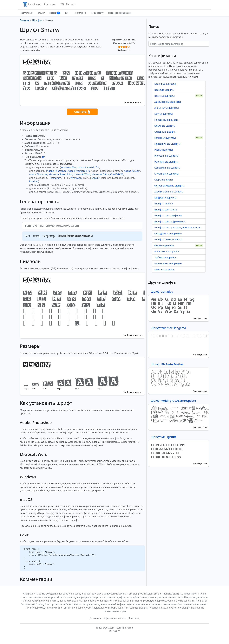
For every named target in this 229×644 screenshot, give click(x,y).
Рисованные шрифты (166, 156)
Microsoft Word (82, 174)
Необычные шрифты (166, 120)
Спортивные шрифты (166, 174)
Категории (49, 4)
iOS (97, 167)
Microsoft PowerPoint (60, 174)
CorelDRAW (116, 174)
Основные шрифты (165, 132)
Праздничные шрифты (167, 144)
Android (89, 167)
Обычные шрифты (165, 126)
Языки (70, 4)
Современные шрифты (167, 168)
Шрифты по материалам (168, 239)
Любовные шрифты (165, 257)
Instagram (55, 178)
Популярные (80, 13)
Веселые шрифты (164, 90)
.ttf (43, 157)
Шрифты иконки (164, 204)
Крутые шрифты (163, 114)
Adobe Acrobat (132, 171)
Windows (66, 167)
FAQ (61, 4)
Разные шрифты (164, 150)
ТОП (67, 13)
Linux (81, 167)
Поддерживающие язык (120, 13)
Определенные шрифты (168, 234)
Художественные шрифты (169, 192)
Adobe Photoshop (57, 171)
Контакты (134, 618)
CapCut (95, 178)
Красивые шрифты (165, 84)
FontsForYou (32, 5)
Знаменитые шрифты (167, 108)
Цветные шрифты (164, 269)
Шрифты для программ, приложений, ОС (178, 228)
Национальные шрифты (168, 263)
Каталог (41, 13)
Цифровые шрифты (165, 198)
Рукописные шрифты (166, 162)
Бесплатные (26, 13)
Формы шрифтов (164, 245)
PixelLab (34, 181)
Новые (55, 13)
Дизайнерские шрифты (168, 102)
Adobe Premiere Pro (79, 171)
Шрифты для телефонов (168, 216)
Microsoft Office (100, 174)
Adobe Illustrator (38, 174)
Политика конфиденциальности (108, 618)
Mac (74, 167)
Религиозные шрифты (167, 251)
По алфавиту (97, 13)
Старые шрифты (164, 180)
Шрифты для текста (166, 210)
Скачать (82, 112)
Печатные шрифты (165, 138)
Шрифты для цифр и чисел (170, 222)
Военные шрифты (165, 96)
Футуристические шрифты (169, 186)
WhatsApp (76, 178)
